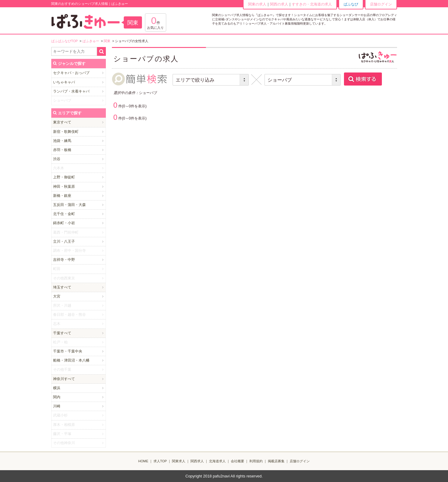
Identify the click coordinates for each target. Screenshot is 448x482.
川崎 (57, 406)
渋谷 (57, 159)
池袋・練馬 (62, 141)
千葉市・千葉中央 (68, 351)
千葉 (57, 333)
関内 (57, 397)
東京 (57, 122)
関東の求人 (257, 4)
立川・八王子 (64, 241)
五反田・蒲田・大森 (69, 205)
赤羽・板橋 (62, 150)
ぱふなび (351, 4)
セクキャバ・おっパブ (71, 73)
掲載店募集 (276, 461)
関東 (133, 23)
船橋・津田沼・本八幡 (71, 360)
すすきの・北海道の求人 (312, 4)
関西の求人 (279, 4)
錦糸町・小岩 (64, 223)
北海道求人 (217, 461)
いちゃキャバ (64, 82)
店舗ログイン (381, 4)
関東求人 (179, 461)
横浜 (57, 388)
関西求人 (197, 461)
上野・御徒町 (64, 177)
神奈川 (59, 379)
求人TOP (160, 461)
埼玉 (57, 287)
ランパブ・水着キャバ (71, 91)
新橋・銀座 (62, 196)
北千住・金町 (64, 214)
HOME (143, 461)
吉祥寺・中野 (64, 260)
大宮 (57, 296)
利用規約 (256, 461)
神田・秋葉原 (64, 187)
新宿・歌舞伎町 (66, 132)
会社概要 (237, 461)
